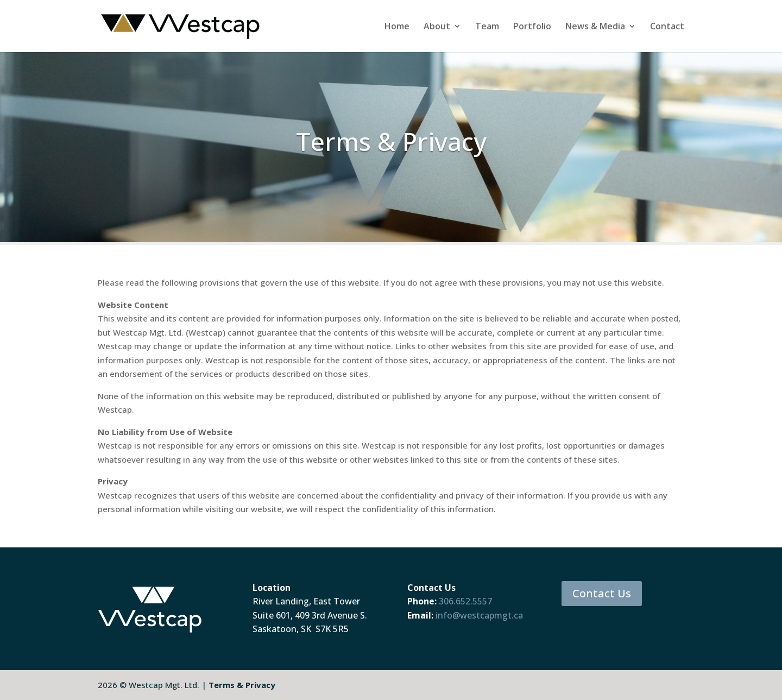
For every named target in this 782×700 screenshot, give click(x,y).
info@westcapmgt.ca (479, 615)
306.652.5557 (465, 601)
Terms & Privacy (242, 685)
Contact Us (602, 593)
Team (487, 27)
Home (397, 27)
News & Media (595, 27)
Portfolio (532, 27)
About (437, 27)
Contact (667, 27)
